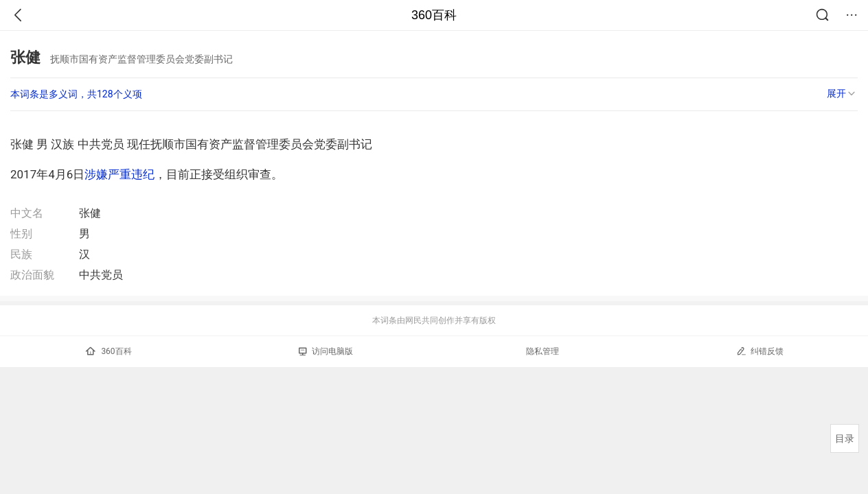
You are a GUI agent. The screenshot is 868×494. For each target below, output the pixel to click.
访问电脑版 (326, 351)
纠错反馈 (760, 351)
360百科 (434, 15)
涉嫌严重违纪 (119, 174)
